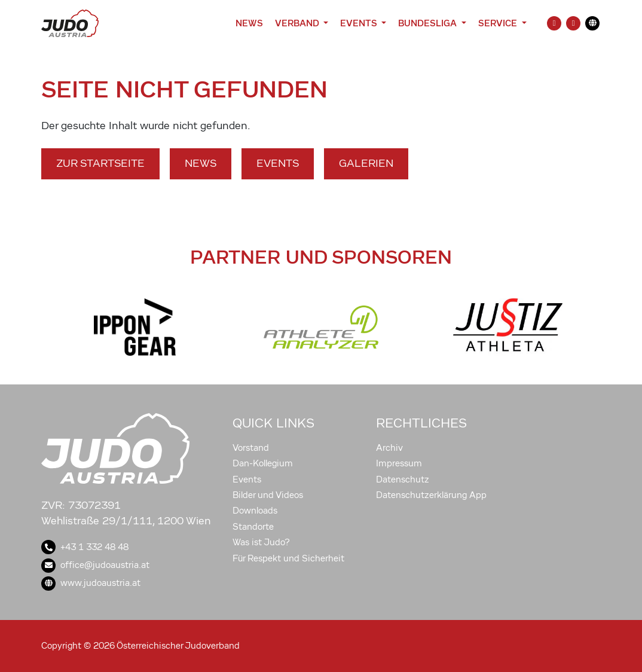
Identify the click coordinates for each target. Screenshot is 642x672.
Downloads (255, 511)
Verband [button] (298, 23)
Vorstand (251, 448)
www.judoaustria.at (91, 583)
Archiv (389, 448)
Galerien (366, 164)
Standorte (253, 527)
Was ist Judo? (261, 542)
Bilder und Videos (268, 495)
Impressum (399, 463)
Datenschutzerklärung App (431, 495)
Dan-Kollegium (263, 463)
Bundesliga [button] (429, 23)
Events (278, 164)
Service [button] (499, 23)
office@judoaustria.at (95, 565)
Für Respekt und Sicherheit (288, 558)
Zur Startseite (100, 164)
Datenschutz (403, 479)
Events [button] (360, 23)
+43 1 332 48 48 (85, 547)
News (249, 23)
